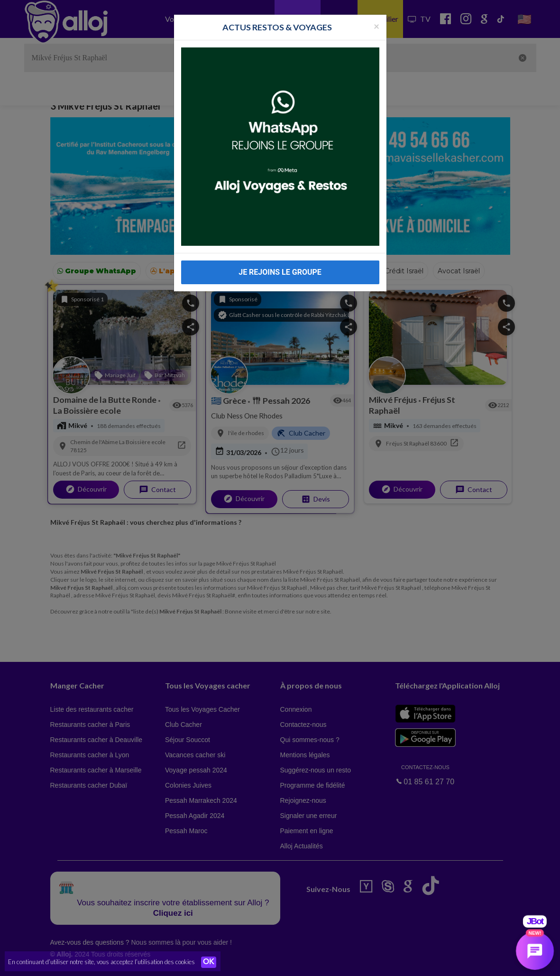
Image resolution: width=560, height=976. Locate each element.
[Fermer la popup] (376, 26)
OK (209, 962)
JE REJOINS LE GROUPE (280, 272)
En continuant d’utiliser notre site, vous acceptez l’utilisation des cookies (101, 962)
